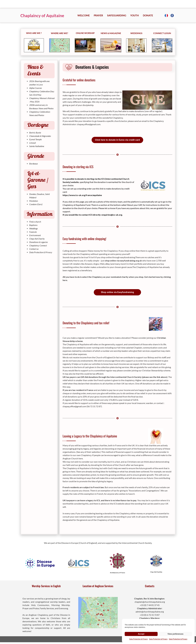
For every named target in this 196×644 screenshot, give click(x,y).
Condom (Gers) (36, 204)
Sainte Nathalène (37, 146)
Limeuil (33, 143)
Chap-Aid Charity (37, 239)
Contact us (34, 249)
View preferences (175, 634)
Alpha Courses (36, 88)
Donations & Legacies (39, 242)
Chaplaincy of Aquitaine (42, 16)
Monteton (34, 201)
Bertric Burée (35, 133)
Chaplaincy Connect (38, 245)
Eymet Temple (35, 139)
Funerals (33, 232)
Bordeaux (34, 164)
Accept (141, 634)
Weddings (33, 228)
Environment (35, 235)
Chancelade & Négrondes (40, 136)
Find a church (35, 222)
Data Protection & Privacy (138, 639)
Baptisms (33, 225)
